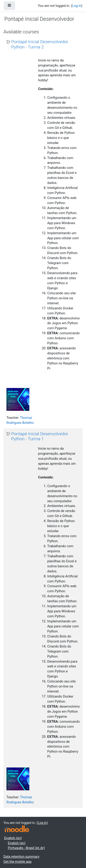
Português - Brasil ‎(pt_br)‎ (26, 848)
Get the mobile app (17, 862)
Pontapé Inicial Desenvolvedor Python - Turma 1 (40, 437)
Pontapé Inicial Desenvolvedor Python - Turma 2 (40, 44)
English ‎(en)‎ (13, 838)
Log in (77, 6)
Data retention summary (21, 857)
